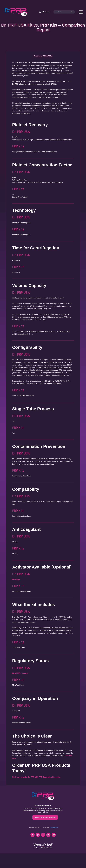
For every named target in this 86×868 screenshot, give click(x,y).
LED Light (16, 579)
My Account (46, 12)
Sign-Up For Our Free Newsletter (45, 817)
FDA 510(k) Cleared (20, 673)
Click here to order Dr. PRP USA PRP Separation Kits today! (37, 777)
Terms (57, 828)
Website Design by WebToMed (43, 848)
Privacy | (52, 828)
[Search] (72, 12)
